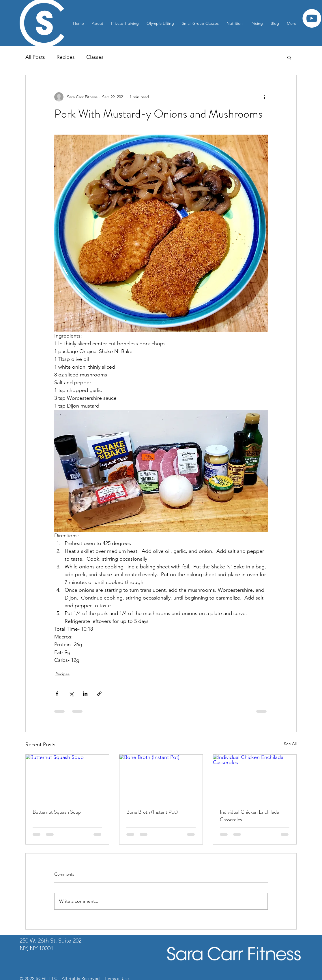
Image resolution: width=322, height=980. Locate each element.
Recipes (66, 57)
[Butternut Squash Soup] (67, 778)
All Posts (35, 57)
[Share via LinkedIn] (85, 694)
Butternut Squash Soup (57, 812)
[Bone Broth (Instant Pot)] (161, 778)
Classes (95, 57)
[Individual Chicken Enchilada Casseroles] (255, 778)
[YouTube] (312, 18)
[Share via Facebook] (57, 694)
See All (290, 744)
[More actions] (264, 97)
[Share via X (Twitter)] (71, 694)
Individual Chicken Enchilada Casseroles (249, 816)
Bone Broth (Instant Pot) (152, 812)
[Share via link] (99, 694)
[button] (289, 57)
